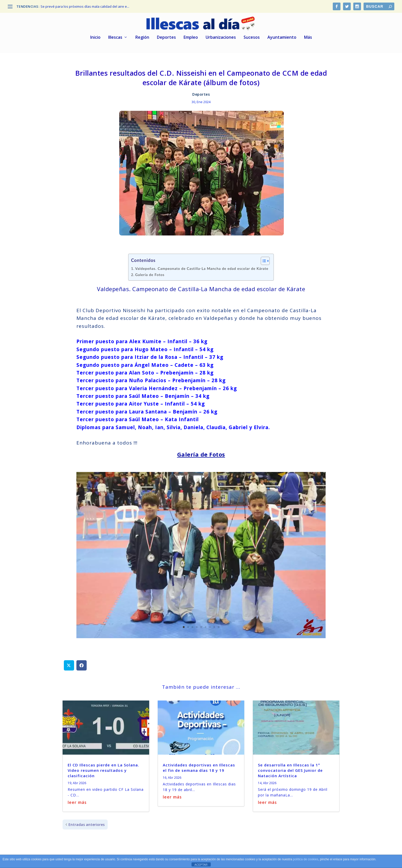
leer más (77, 801)
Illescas (115, 36)
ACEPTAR (201, 865)
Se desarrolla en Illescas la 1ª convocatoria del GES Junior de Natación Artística (290, 769)
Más (308, 36)
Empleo (191, 36)
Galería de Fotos (150, 273)
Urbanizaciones (221, 36)
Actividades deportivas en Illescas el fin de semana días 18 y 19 (199, 766)
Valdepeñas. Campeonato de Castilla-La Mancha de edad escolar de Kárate (202, 267)
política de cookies (306, 859)
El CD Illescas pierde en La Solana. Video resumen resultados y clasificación (103, 769)
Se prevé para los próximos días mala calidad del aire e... (85, 6)
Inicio (95, 36)
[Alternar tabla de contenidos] (263, 259)
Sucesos (252, 36)
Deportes (166, 36)
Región (142, 36)
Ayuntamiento (282, 36)
